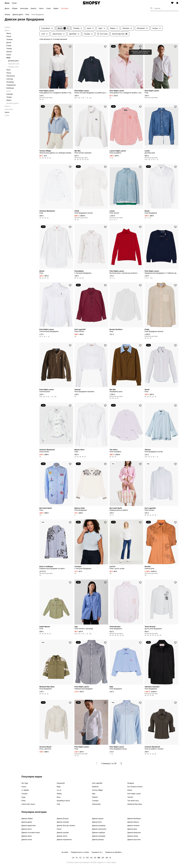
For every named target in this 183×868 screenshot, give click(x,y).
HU (91, 858)
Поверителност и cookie (80, 852)
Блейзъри (10, 88)
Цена (90, 28)
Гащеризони (11, 85)
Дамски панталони (99, 829)
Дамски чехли (27, 840)
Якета (9, 33)
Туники (9, 97)
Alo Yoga (25, 783)
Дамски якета (27, 829)
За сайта (65, 852)
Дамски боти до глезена (66, 826)
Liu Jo (59, 790)
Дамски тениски (133, 826)
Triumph (24, 794)
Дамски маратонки (28, 826)
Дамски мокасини (134, 833)
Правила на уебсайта (113, 852)
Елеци (9, 46)
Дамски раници (98, 840)
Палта (9, 73)
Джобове (74, 34)
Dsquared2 (61, 783)
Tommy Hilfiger (98, 790)
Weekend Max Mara (135, 804)
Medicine (95, 787)
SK (95, 858)
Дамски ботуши (63, 819)
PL (77, 858)
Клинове (10, 94)
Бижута (34, 8)
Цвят (102, 28)
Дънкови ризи (13, 61)
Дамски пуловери (99, 836)
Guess (24, 787)
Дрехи (7, 8)
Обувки (15, 8)
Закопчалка (59, 34)
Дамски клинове (63, 822)
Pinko (24, 801)
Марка (114, 28)
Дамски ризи (132, 829)
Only (59, 804)
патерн (157, 28)
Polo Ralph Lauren (134, 794)
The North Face (133, 801)
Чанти (41, 8)
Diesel (130, 790)
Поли (8, 70)
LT (84, 858)
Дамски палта (62, 836)
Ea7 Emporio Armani (135, 787)
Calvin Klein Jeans (28, 804)
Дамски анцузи (98, 819)
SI (110, 858)
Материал (142, 28)
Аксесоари (24, 8)
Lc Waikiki (25, 790)
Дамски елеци (133, 836)
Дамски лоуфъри (99, 833)
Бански (9, 52)
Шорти (9, 100)
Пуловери (10, 82)
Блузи (9, 55)
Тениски (9, 39)
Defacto (95, 797)
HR (107, 858)
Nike (94, 794)
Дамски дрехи (27, 822)
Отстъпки (64, 8)
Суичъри (10, 79)
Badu (59, 787)
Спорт (48, 8)
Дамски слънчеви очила (31, 833)
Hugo (23, 797)
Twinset (130, 797)
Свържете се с (97, 852)
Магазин (127, 28)
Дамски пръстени (134, 840)
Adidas (59, 794)
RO (87, 858)
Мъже (14, 3)
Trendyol (95, 801)
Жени (7, 3)
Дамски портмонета (64, 840)
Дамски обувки (27, 819)
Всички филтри (120, 34)
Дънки (9, 42)
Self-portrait (96, 804)
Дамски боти (97, 822)
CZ (80, 858)
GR (103, 858)
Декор (63, 28)
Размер (78, 28)
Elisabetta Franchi (63, 801)
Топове (9, 49)
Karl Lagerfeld (97, 783)
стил (45, 34)
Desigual (131, 783)
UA (73, 858)
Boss (59, 797)
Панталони (11, 76)
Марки (56, 8)
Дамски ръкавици (99, 826)
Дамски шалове (63, 833)
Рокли (9, 36)
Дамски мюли (27, 836)
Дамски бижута (133, 822)
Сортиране (47, 28)
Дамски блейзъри (134, 819)
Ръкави (88, 34)
